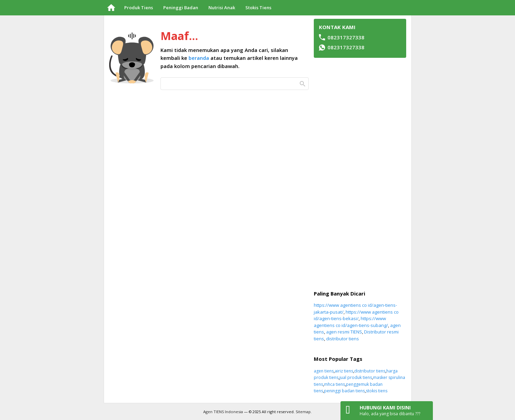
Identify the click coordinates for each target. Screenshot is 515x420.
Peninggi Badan (181, 8)
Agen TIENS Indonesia (223, 412)
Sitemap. (304, 412)
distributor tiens (343, 339)
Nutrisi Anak (222, 8)
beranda (199, 58)
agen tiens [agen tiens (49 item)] (324, 371)
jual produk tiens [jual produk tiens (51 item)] (356, 377)
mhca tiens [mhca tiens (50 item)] (334, 384)
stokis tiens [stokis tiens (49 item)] (377, 391)
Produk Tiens (139, 8)
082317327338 (346, 47)
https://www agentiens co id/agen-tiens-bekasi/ (356, 315)
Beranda (111, 8)
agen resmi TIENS (344, 332)
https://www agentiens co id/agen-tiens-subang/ (351, 322)
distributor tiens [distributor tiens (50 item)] (370, 371)
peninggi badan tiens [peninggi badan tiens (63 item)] (344, 391)
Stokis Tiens (258, 8)
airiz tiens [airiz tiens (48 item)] (344, 371)
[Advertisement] (360, 174)
